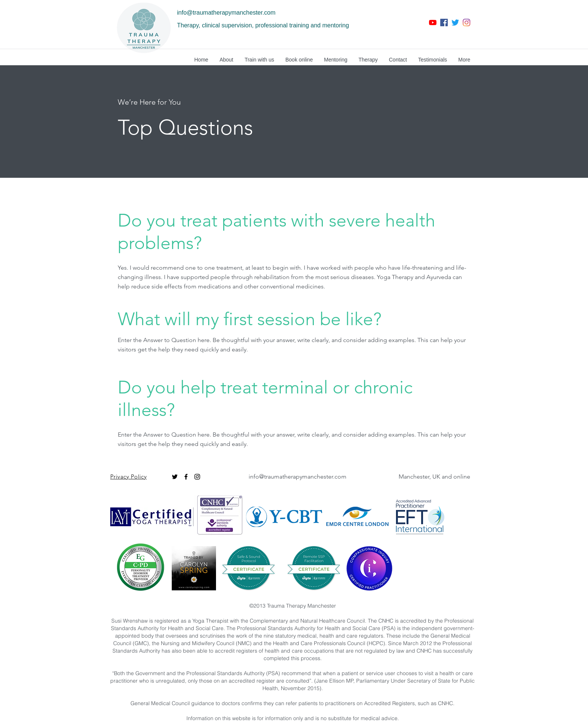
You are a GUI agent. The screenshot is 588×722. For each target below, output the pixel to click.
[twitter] (455, 23)
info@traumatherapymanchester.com (226, 13)
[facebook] (444, 23)
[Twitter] (175, 477)
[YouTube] (433, 23)
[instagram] (466, 23)
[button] (226, 60)
